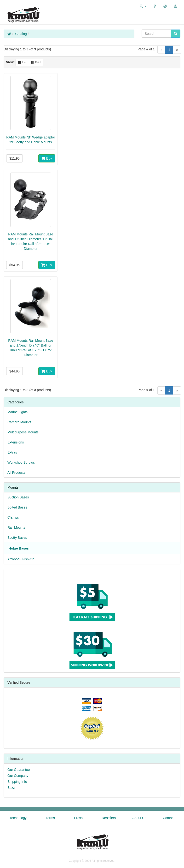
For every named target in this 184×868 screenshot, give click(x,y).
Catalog (21, 34)
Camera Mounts (19, 422)
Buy (47, 158)
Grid (36, 62)
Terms (50, 818)
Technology (18, 818)
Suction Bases (18, 497)
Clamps (13, 517)
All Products (16, 473)
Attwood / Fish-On (21, 559)
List (22, 62)
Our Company (18, 776)
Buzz (11, 788)
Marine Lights (17, 412)
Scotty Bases (17, 538)
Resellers (109, 818)
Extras (12, 452)
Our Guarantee (19, 770)
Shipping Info (17, 782)
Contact (169, 818)
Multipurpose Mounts (23, 432)
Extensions (16, 442)
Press (78, 818)
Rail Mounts (16, 527)
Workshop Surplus (21, 462)
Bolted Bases (17, 507)
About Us (139, 818)
